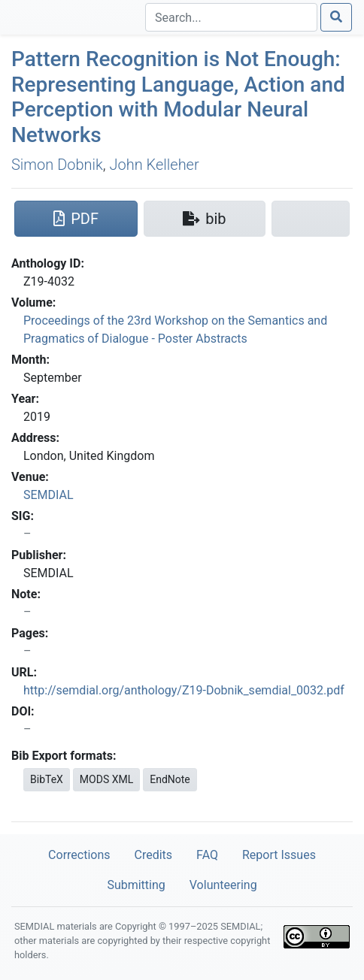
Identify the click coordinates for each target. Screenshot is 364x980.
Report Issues (279, 855)
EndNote (170, 779)
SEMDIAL (49, 495)
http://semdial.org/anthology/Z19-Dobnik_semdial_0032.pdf (184, 690)
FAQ (207, 855)
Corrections (79, 855)
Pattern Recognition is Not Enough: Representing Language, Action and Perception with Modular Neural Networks (178, 97)
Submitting (136, 885)
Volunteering (223, 885)
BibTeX (47, 779)
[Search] (231, 17)
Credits (154, 855)
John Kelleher (155, 165)
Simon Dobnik (57, 165)
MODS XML (106, 779)
